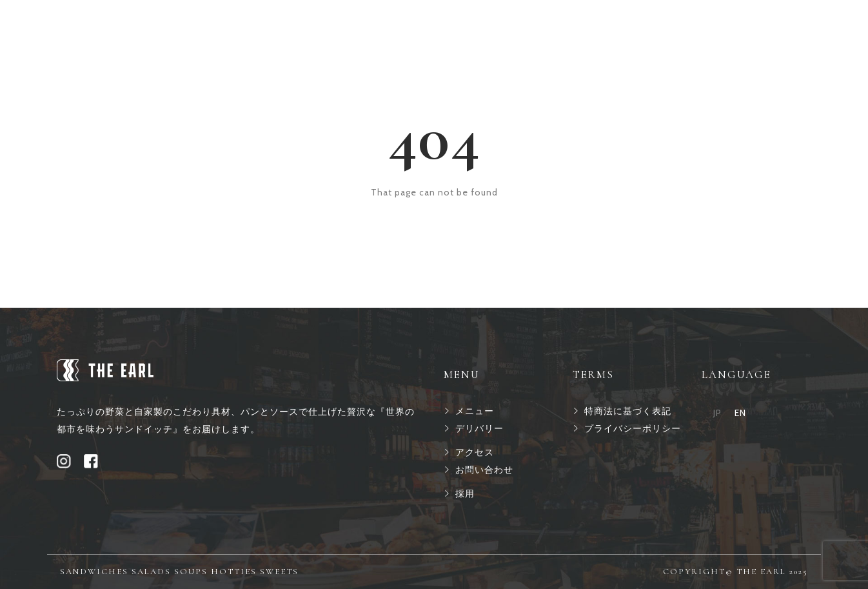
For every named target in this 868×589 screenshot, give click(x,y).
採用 (520, 27)
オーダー (404, 27)
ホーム (283, 27)
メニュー (341, 27)
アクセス (468, 27)
